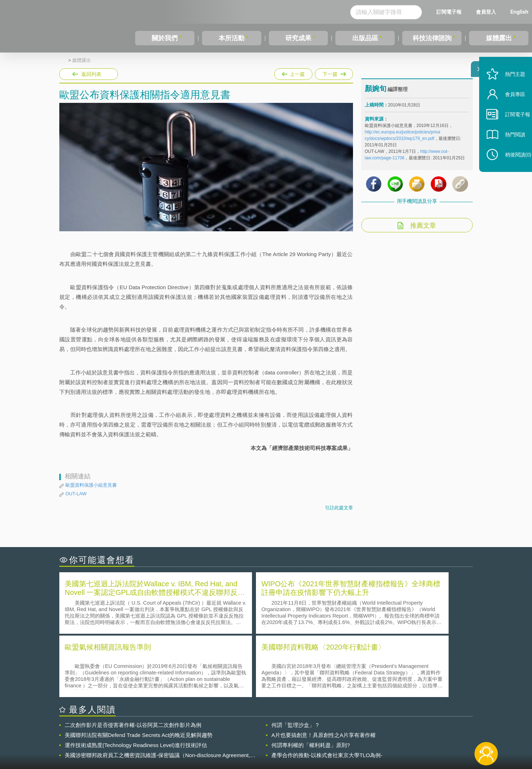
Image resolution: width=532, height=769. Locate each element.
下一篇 (334, 73)
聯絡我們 (268, 740)
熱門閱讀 (508, 151)
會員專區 (508, 111)
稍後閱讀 (511, 171)
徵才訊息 (312, 729)
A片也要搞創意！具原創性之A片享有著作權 (324, 670)
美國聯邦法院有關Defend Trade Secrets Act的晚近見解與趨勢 (139, 670)
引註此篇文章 (339, 508)
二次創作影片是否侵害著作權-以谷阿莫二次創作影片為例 (133, 660)
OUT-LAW (76, 494)
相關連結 (411, 729)
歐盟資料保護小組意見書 (91, 485)
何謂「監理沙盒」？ (296, 660)
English (519, 12)
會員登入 (486, 12)
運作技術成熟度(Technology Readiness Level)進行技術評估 (136, 680)
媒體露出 (499, 38)
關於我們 (165, 38)
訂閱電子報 (449, 12)
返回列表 (91, 74)
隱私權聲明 (271, 729)
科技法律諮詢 (432, 38)
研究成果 (298, 38)
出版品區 (365, 38)
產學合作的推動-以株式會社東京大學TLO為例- (327, 690)
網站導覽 (312, 740)
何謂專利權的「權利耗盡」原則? (311, 680)
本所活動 (231, 38)
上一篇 (293, 73)
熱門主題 (508, 91)
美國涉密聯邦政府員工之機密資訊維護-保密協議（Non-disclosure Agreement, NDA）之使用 (157, 691)
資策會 (369, 729)
